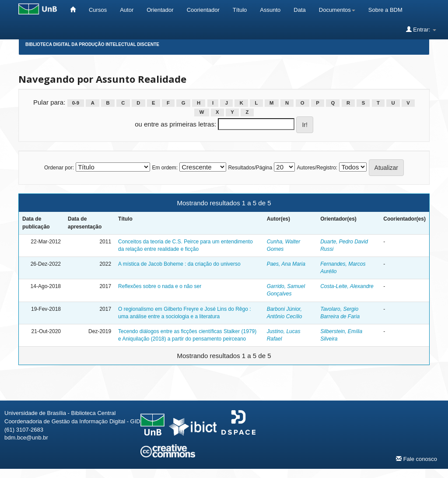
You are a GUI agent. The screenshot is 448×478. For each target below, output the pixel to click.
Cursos (98, 10)
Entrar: (421, 29)
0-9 (76, 103)
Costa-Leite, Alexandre (347, 286)
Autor (127, 10)
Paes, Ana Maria (286, 264)
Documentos (337, 10)
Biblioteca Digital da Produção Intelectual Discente (92, 44)
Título (240, 10)
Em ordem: (165, 168)
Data (299, 10)
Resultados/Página (250, 168)
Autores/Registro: (317, 168)
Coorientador (203, 10)
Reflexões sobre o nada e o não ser (160, 286)
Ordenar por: (59, 168)
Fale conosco (416, 459)
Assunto (270, 10)
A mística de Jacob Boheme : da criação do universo (179, 264)
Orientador (160, 10)
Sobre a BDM (385, 10)
